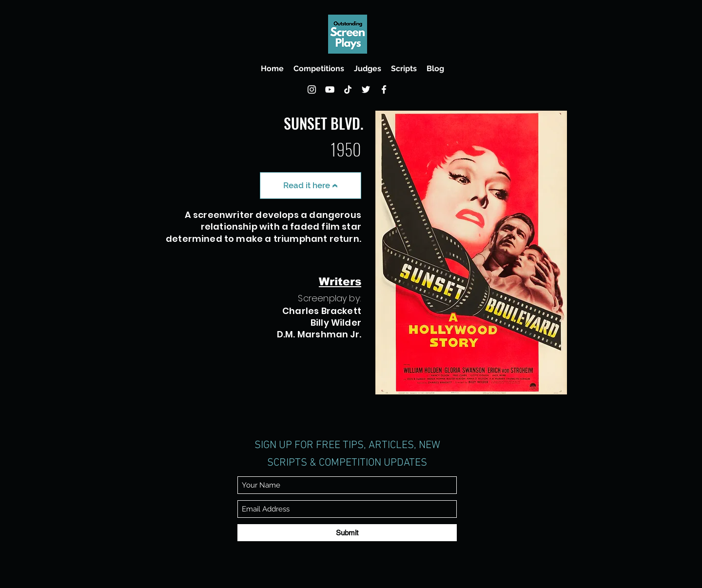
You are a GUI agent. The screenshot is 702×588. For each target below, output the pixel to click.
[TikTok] (348, 89)
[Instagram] (312, 89)
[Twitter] (366, 89)
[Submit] (347, 533)
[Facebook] (384, 89)
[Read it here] (311, 186)
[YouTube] (330, 89)
